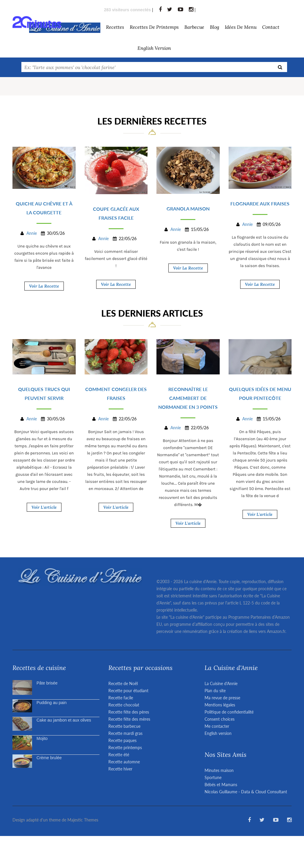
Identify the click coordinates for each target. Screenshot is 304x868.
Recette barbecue (124, 726)
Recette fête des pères (129, 712)
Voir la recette (44, 286)
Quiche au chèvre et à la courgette (44, 208)
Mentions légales (220, 705)
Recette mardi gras (125, 733)
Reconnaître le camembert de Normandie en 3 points (188, 398)
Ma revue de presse (222, 698)
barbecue (194, 27)
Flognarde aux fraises (260, 204)
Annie (32, 233)
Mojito (42, 738)
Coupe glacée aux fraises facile (116, 213)
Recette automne (124, 762)
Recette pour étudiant (128, 691)
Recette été (119, 755)
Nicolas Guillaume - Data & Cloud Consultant (246, 792)
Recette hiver (120, 769)
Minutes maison (219, 770)
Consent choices (220, 719)
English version (154, 48)
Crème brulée (49, 758)
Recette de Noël (123, 683)
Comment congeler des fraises (116, 394)
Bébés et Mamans (221, 785)
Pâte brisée (47, 683)
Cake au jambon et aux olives (64, 720)
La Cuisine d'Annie (221, 683)
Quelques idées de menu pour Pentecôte (260, 394)
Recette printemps (125, 747)
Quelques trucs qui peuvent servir (44, 394)
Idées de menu (241, 27)
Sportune (213, 777)
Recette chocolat (124, 705)
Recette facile (121, 698)
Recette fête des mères (129, 719)
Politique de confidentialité (229, 712)
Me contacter (217, 726)
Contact (271, 27)
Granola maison (188, 209)
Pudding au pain (52, 703)
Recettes (115, 27)
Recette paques (122, 740)
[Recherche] (280, 67)
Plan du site (215, 691)
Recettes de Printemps (154, 27)
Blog (214, 27)
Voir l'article (44, 507)
